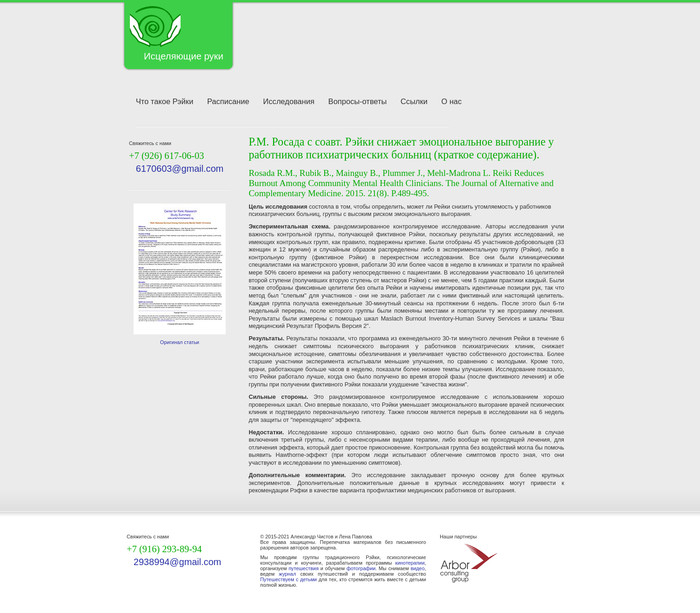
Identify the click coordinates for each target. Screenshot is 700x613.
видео (418, 568)
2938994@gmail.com (177, 562)
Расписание (228, 102)
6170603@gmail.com (180, 169)
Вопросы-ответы (358, 102)
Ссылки (414, 102)
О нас (451, 102)
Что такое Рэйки (165, 102)
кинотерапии (410, 563)
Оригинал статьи (180, 342)
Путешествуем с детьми (289, 579)
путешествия (304, 568)
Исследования (289, 102)
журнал (288, 574)
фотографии (361, 568)
